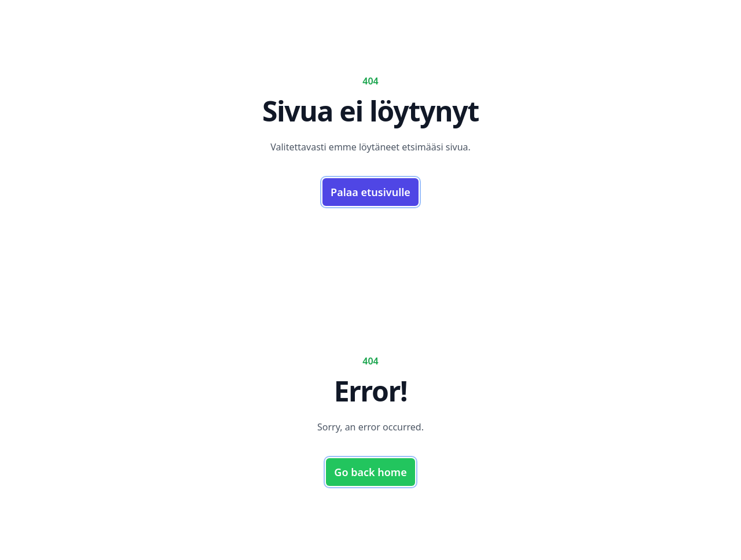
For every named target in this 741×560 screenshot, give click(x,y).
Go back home (370, 472)
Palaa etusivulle (370, 192)
